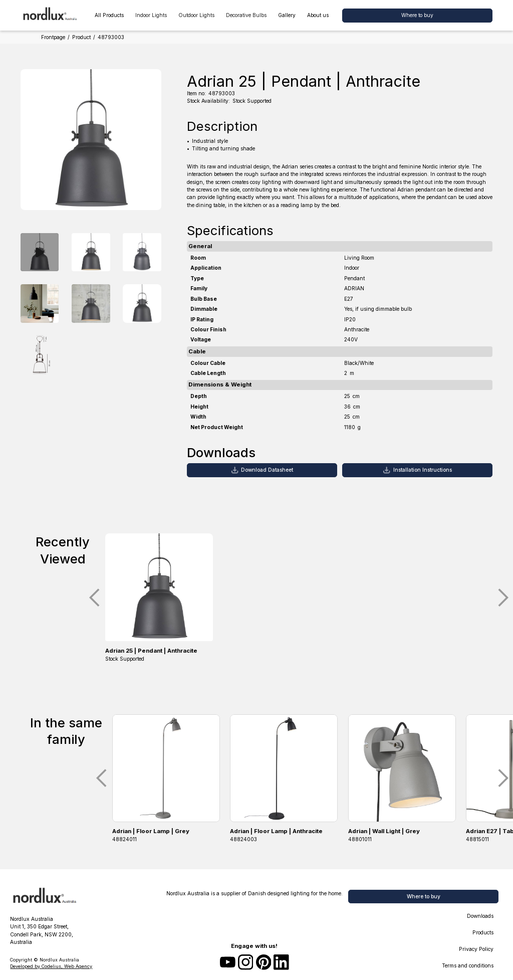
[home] (51, 15)
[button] (151, 16)
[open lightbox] (40, 252)
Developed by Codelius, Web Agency (51, 966)
